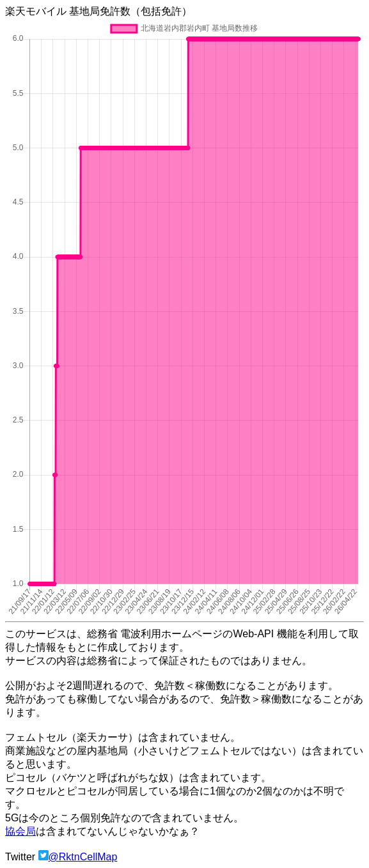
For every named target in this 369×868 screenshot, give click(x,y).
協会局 (20, 831)
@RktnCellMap (83, 857)
